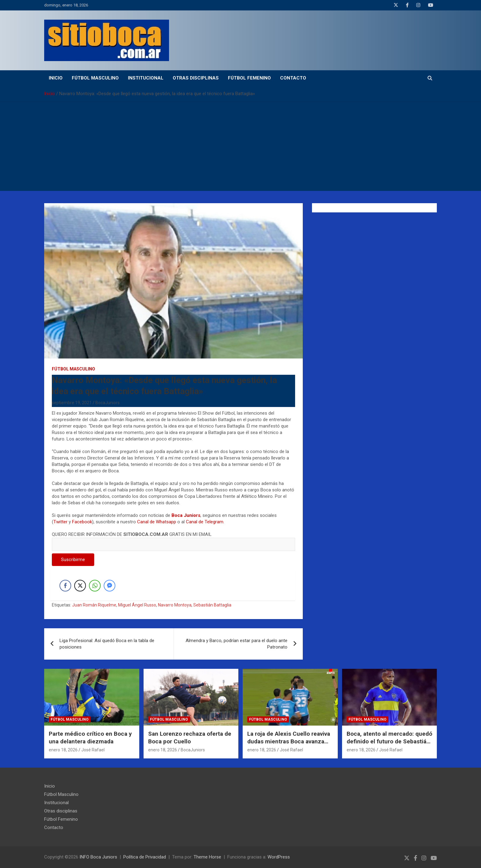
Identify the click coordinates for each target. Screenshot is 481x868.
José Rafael (93, 750)
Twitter (60, 522)
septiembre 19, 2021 (72, 403)
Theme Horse (207, 857)
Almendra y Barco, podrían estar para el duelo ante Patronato (237, 644)
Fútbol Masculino (95, 78)
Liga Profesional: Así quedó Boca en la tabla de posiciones (107, 644)
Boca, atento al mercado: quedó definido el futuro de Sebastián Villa (389, 741)
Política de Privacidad (145, 857)
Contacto (293, 78)
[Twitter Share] (80, 586)
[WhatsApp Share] (95, 586)
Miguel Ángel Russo (137, 605)
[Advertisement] (240, 148)
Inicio (56, 78)
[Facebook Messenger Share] (110, 586)
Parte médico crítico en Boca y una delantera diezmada (90, 738)
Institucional (146, 78)
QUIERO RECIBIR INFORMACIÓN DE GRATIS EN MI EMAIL (173, 539)
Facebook (82, 522)
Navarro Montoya (175, 605)
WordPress (279, 857)
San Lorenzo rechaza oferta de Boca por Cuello (190, 738)
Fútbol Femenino (249, 78)
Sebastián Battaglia (212, 605)
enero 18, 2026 (63, 750)
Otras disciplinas (196, 78)
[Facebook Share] (65, 586)
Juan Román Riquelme (94, 605)
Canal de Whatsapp (157, 522)
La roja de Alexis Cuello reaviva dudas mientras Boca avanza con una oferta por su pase (289, 741)
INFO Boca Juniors (98, 857)
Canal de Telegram (205, 522)
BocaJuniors (108, 403)
